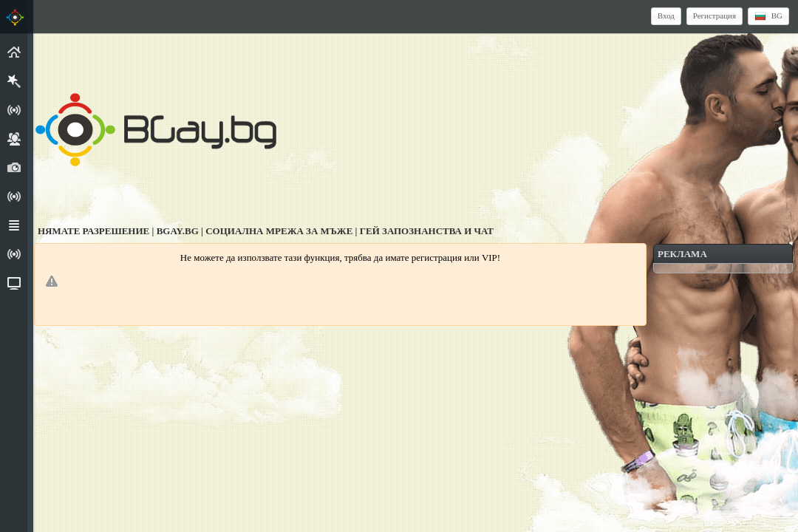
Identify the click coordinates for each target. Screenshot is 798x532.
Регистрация (715, 16)
